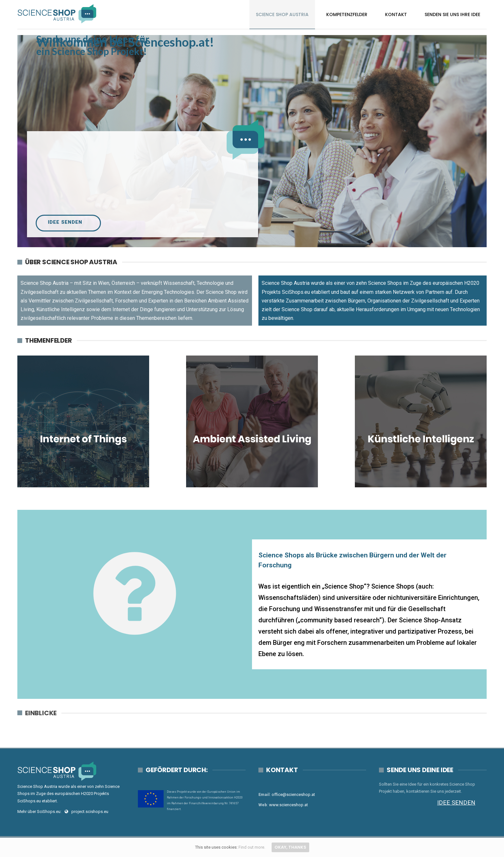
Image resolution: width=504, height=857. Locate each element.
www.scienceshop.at (288, 805)
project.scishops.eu (90, 812)
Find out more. (252, 847)
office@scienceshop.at (293, 794)
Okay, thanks (290, 847)
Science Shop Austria (282, 14)
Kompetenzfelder (347, 14)
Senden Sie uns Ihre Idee (452, 14)
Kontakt (396, 14)
